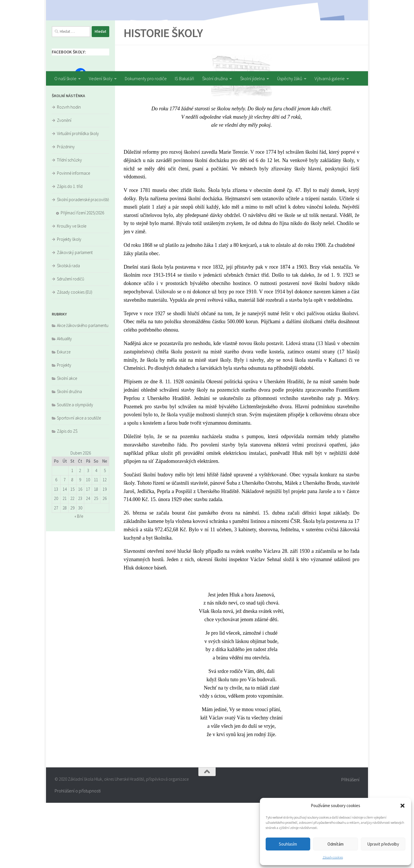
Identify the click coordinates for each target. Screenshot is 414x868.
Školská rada (68, 331)
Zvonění (64, 185)
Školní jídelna (252, 78)
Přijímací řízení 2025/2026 (82, 278)
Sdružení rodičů (71, 344)
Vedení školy (101, 78)
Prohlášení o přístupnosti (78, 856)
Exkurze (64, 417)
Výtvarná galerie (330, 78)
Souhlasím (288, 844)
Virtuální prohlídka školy (78, 199)
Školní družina (215, 78)
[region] (207, 36)
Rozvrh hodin (69, 172)
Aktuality (64, 404)
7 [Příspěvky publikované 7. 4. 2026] (65, 545)
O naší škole (65, 78)
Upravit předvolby (383, 844)
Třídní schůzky (69, 225)
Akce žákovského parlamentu (83, 391)
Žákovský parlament (75, 318)
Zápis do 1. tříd (70, 252)
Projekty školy (69, 304)
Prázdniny (66, 212)
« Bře (79, 581)
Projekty (64, 430)
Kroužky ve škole (72, 291)
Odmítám (336, 844)
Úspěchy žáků (290, 78)
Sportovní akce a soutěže (79, 483)
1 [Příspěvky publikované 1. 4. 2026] (72, 536)
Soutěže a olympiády (75, 470)
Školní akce (67, 443)
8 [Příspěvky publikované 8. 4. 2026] (72, 545)
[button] (402, 806)
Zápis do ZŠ (67, 496)
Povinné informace (73, 238)
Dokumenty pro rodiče (146, 78)
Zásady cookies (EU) (75, 357)
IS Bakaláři (184, 78)
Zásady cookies (333, 857)
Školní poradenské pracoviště (83, 265)
